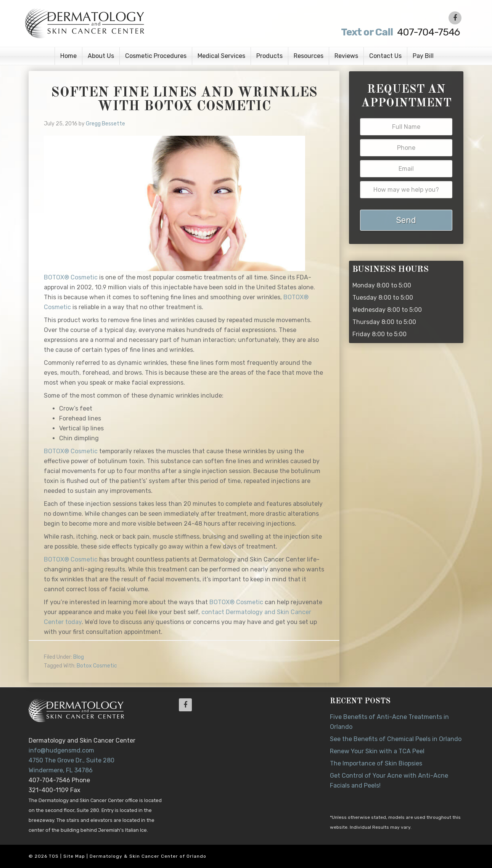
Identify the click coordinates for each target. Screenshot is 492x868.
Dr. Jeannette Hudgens (121, 23)
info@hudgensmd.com (61, 750)
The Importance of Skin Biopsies (376, 763)
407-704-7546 (399, 32)
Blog (79, 657)
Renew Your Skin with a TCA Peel (377, 751)
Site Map (74, 856)
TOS (54, 856)
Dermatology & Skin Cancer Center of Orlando (148, 856)
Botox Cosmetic (97, 666)
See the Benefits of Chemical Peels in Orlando (396, 739)
